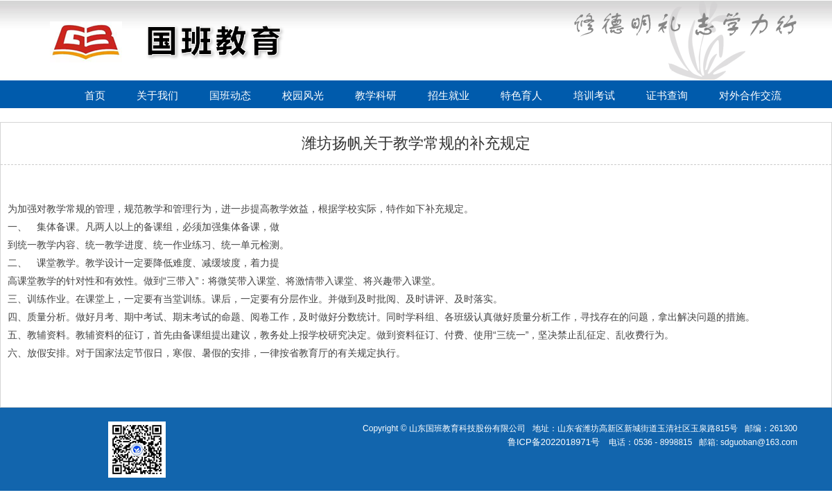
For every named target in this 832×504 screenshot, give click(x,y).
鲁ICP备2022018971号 (554, 442)
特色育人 (521, 96)
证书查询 (667, 96)
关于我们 (157, 96)
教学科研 (376, 96)
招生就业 (449, 96)
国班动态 (230, 96)
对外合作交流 (750, 96)
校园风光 (303, 96)
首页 (95, 96)
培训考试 (594, 96)
